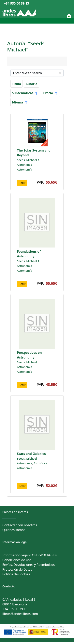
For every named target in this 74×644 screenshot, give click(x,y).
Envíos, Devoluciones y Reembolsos (29, 565)
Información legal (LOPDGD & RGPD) (30, 555)
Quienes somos (14, 530)
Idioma (17, 102)
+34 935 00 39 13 (16, 3)
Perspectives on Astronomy (29, 355)
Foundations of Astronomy (29, 254)
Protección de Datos (17, 569)
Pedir (22, 183)
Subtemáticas (23, 93)
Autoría (31, 84)
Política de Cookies (16, 574)
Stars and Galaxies (31, 454)
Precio (48, 93)
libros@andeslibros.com (20, 614)
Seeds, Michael (27, 362)
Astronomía (24, 165)
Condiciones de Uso (17, 560)
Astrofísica (40, 463)
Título (16, 84)
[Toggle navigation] (5, 21)
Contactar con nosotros (20, 525)
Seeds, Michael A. (29, 160)
